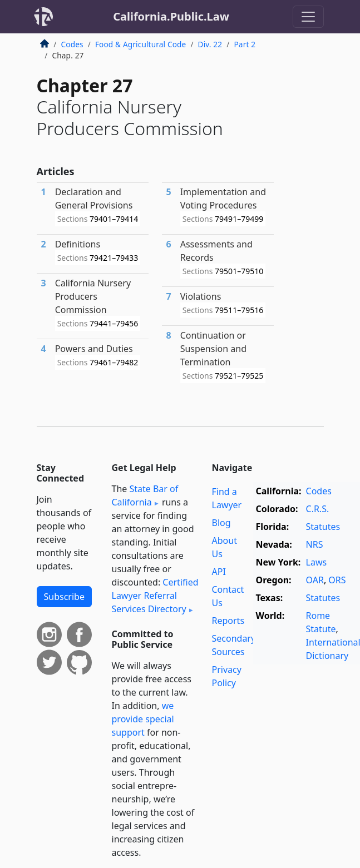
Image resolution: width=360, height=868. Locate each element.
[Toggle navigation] (308, 17)
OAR (315, 580)
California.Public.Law (171, 16)
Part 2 (245, 44)
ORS (337, 580)
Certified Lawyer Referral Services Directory (155, 596)
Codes (72, 44)
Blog (221, 523)
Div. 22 (210, 44)
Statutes (323, 527)
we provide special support (143, 719)
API (219, 572)
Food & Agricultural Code (140, 44)
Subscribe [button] (64, 597)
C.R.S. (318, 509)
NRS (315, 544)
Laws (317, 562)
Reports (228, 621)
